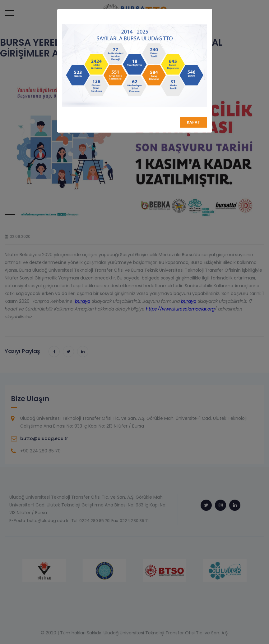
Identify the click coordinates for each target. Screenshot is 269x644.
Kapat (193, 122)
